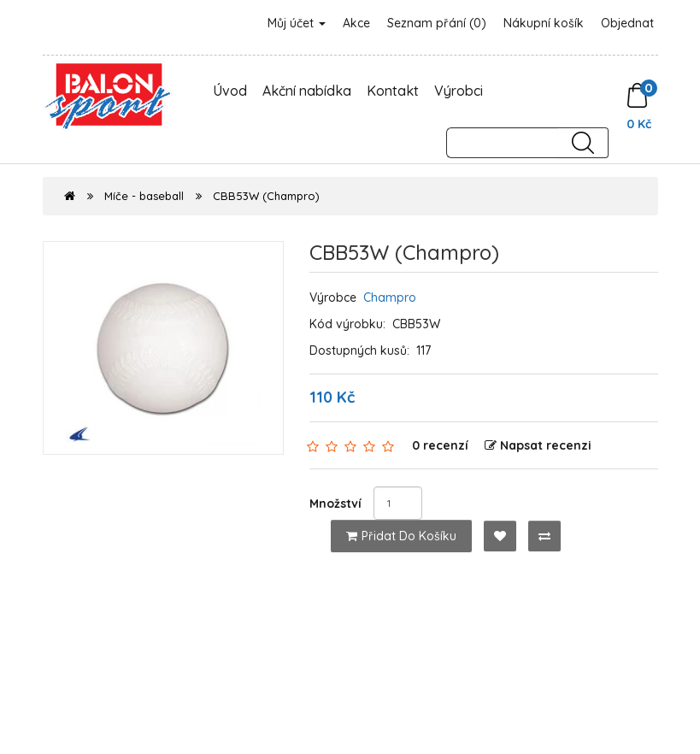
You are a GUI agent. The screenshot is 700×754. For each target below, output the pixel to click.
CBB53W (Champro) (266, 196)
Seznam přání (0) (437, 23)
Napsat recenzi (538, 445)
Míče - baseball (144, 196)
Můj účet (297, 23)
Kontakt (393, 91)
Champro (390, 297)
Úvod (230, 91)
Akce (356, 23)
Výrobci (459, 91)
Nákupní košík (544, 23)
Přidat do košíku (401, 536)
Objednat (627, 23)
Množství (335, 504)
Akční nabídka (307, 91)
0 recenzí (440, 445)
